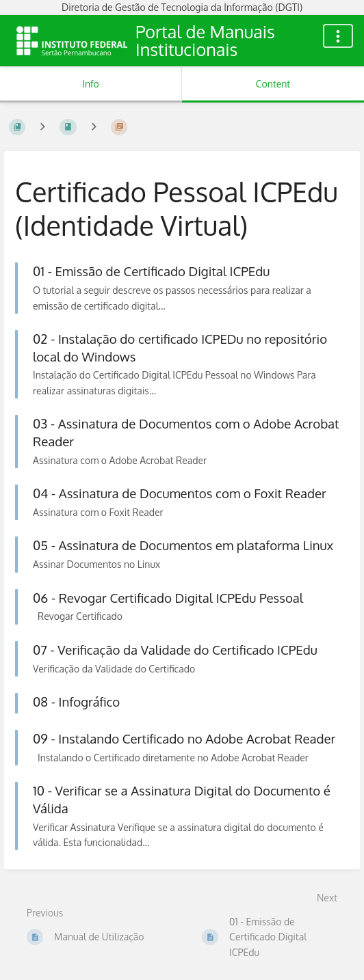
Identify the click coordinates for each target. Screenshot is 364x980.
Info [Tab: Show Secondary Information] (91, 84)
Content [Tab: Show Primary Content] (273, 84)
